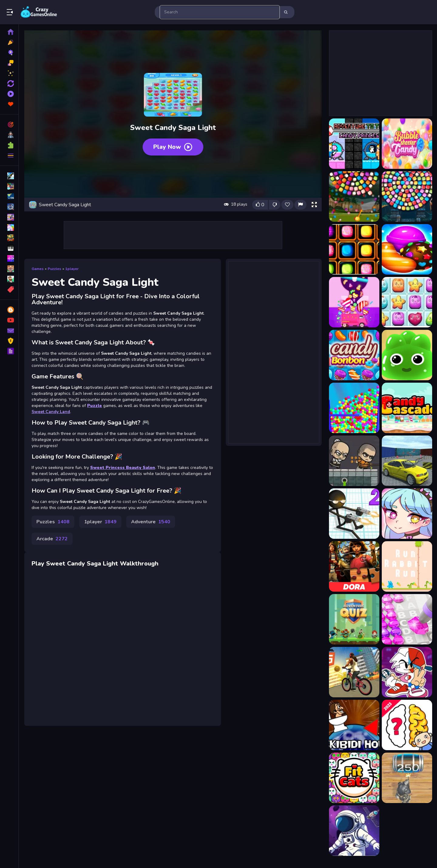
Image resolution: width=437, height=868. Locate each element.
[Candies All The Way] (354, 249)
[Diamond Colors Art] (407, 619)
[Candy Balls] (354, 302)
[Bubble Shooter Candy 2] (407, 144)
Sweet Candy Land (51, 412)
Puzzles (54, 269)
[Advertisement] (173, 235)
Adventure (151, 522)
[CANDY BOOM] (407, 355)
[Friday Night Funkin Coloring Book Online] (407, 672)
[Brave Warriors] (354, 461)
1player (72, 269)
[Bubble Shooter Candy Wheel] (354, 196)
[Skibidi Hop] (354, 725)
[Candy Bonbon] (354, 355)
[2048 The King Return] (407, 778)
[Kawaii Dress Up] (407, 514)
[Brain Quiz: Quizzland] (407, 725)
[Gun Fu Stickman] (354, 514)
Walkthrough (139, 564)
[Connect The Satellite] (354, 831)
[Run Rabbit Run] (407, 566)
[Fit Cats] (354, 778)
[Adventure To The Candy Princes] (354, 144)
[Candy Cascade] (407, 408)
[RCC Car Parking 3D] (407, 461)
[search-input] (220, 12)
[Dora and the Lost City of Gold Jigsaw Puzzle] (354, 566)
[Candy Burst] (354, 408)
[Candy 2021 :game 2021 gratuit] (407, 249)
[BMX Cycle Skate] (354, 672)
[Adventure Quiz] (354, 619)
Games (38, 269)
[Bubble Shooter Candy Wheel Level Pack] (407, 196)
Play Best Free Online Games (39, 12)
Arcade (52, 539)
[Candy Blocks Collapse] (407, 302)
